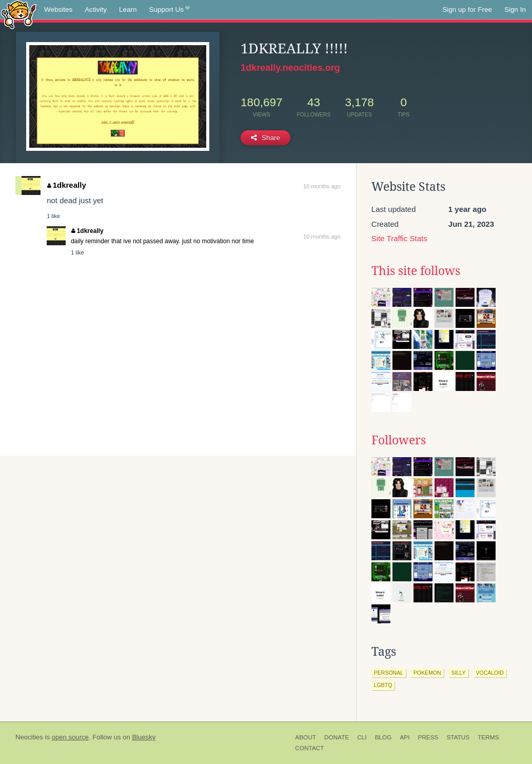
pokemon (427, 673)
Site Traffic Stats (399, 238)
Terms (488, 737)
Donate (337, 737)
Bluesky (144, 737)
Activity (96, 9)
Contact (309, 748)
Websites (58, 9)
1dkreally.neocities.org (290, 68)
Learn (128, 9)
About (306, 737)
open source (70, 737)
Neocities (29, 737)
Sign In (515, 9)
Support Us (170, 10)
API (405, 737)
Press (428, 737)
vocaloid (490, 673)
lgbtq (383, 685)
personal (389, 673)
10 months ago (322, 186)
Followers (399, 440)
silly (459, 673)
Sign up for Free (467, 9)
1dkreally (67, 185)
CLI (362, 737)
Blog (383, 737)
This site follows (416, 271)
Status (458, 737)
